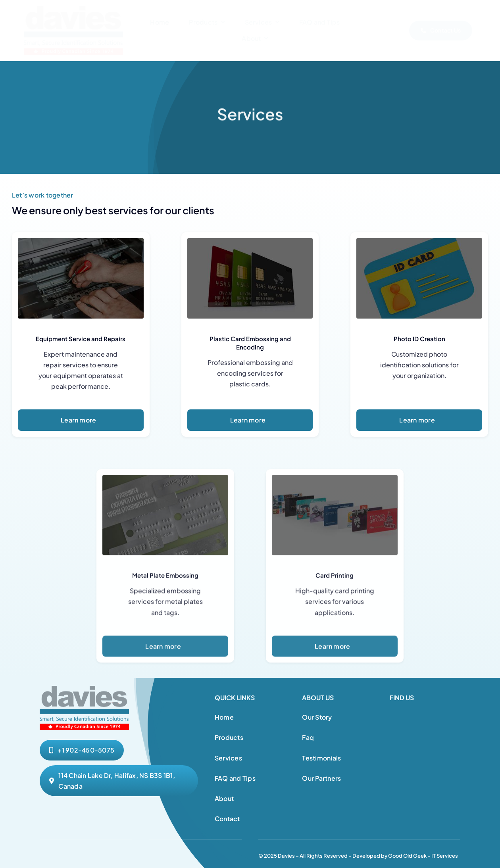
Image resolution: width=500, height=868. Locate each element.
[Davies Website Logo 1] (73, 9)
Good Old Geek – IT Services (423, 856)
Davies (286, 856)
